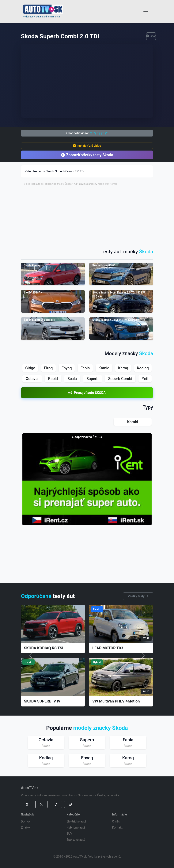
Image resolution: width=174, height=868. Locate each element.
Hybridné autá (76, 828)
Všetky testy (138, 596)
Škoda (68, 184)
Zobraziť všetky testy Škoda (87, 155)
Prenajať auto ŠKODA (87, 393)
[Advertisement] (99, 215)
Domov (26, 821)
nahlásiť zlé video (87, 146)
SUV (69, 834)
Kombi (113, 184)
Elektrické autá (76, 821)
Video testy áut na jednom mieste (42, 17)
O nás (116, 821)
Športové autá (76, 840)
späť (151, 36)
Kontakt (117, 828)
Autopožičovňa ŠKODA (87, 437)
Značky (26, 828)
